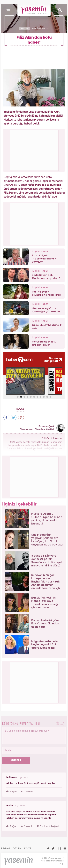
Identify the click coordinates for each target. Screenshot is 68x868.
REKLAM (5, 849)
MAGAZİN (24, 29)
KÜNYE (28, 849)
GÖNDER (16, 760)
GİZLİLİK (17, 849)
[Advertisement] (34, 223)
